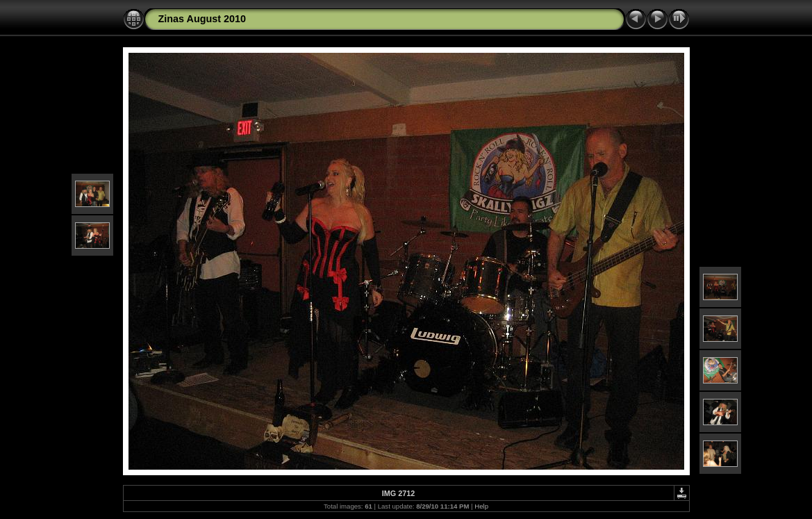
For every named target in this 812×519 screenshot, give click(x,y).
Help (481, 506)
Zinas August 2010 (202, 19)
